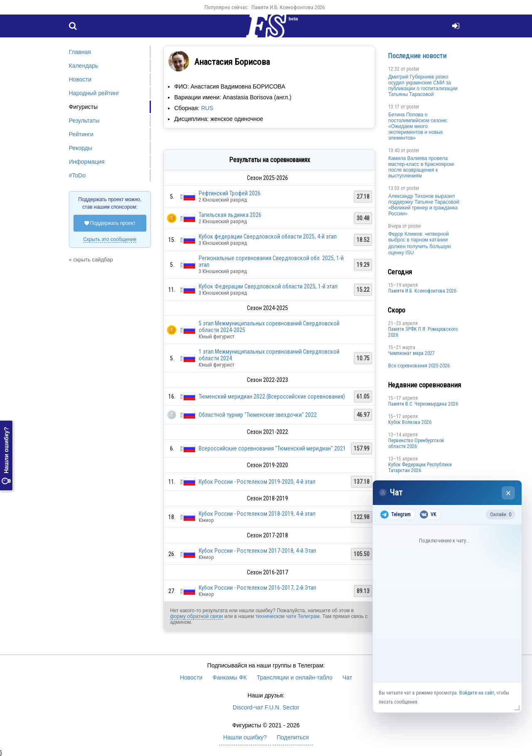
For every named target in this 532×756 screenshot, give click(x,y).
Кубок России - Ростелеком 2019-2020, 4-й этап (257, 482)
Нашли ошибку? (6, 456)
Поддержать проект (110, 223)
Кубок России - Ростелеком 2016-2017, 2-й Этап (257, 588)
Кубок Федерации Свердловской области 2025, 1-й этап (268, 286)
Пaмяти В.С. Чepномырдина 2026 (423, 404)
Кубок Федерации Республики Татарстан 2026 (420, 468)
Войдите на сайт (477, 693)
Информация (87, 162)
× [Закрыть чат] (509, 493)
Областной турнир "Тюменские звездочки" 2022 (258, 415)
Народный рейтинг (94, 93)
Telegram (395, 515)
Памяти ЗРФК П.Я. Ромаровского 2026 (423, 332)
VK (428, 515)
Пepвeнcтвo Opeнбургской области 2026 (416, 443)
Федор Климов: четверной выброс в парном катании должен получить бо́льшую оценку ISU (420, 243)
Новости (80, 79)
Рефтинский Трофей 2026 (230, 193)
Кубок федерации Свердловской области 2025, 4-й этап (268, 236)
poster (413, 69)
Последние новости (417, 56)
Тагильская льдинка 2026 (230, 215)
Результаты (84, 121)
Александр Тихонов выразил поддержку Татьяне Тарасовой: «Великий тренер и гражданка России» (424, 205)
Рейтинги (81, 134)
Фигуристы (84, 107)
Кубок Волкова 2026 (410, 422)
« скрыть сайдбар (91, 260)
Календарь (84, 66)
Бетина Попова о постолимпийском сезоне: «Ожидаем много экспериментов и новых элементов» (418, 126)
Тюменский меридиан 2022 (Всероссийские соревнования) (272, 396)
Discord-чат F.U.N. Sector (266, 707)
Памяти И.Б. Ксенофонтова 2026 (288, 7)
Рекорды (81, 148)
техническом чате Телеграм (287, 616)
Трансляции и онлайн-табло (295, 677)
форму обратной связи (196, 616)
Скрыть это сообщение (110, 239)
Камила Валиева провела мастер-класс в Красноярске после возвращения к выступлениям (421, 167)
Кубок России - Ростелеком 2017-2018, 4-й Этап (257, 551)
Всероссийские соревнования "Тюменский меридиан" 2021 (272, 448)
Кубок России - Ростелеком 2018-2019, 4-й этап (257, 514)
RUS (207, 108)
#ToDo (77, 175)
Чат (347, 677)
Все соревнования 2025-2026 (419, 366)
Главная (80, 52)
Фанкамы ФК (230, 677)
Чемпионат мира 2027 (411, 353)
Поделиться (293, 737)
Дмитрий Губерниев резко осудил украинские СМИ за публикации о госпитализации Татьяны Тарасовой (423, 86)
